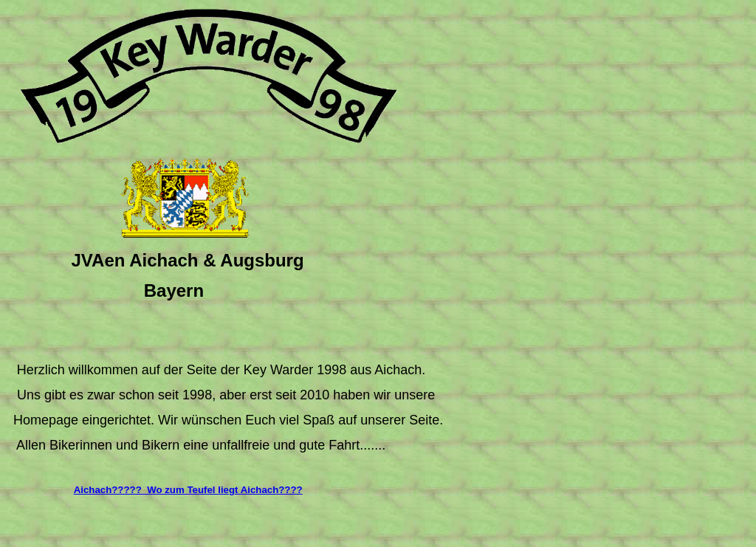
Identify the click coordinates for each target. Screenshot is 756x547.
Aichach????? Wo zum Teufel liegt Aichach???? (188, 490)
